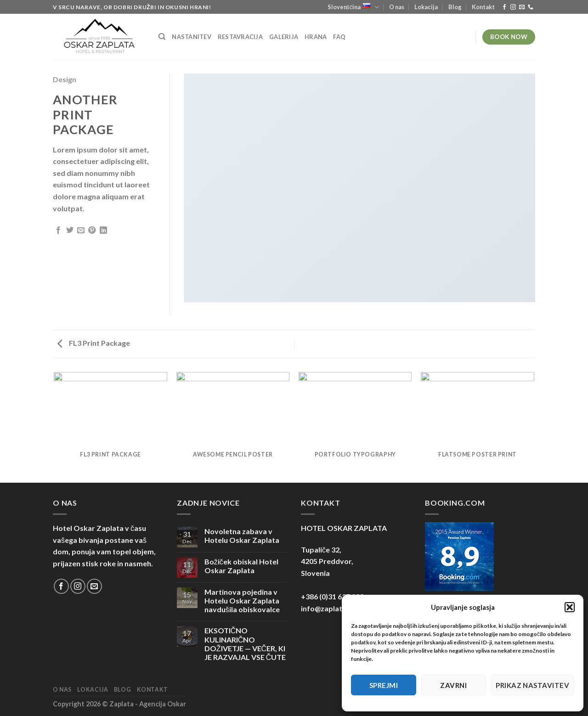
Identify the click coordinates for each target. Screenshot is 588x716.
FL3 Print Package (94, 343)
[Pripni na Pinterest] (92, 231)
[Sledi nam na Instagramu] (513, 7)
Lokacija (426, 7)
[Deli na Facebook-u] (58, 231)
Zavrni (453, 685)
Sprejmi (384, 685)
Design (65, 79)
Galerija (284, 37)
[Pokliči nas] (531, 7)
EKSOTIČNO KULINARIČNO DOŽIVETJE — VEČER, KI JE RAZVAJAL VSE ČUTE (245, 644)
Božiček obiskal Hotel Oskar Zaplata (241, 566)
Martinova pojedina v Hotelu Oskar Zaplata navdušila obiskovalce (242, 600)
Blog (455, 7)
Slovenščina (353, 7)
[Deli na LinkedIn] (103, 231)
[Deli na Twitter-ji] (70, 231)
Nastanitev (192, 37)
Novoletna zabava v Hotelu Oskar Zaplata (242, 536)
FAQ (339, 37)
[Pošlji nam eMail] (522, 7)
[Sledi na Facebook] (504, 7)
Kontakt (483, 7)
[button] (570, 607)
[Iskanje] (162, 37)
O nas (397, 7)
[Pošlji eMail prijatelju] (81, 231)
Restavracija (240, 37)
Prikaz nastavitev (532, 685)
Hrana (316, 37)
